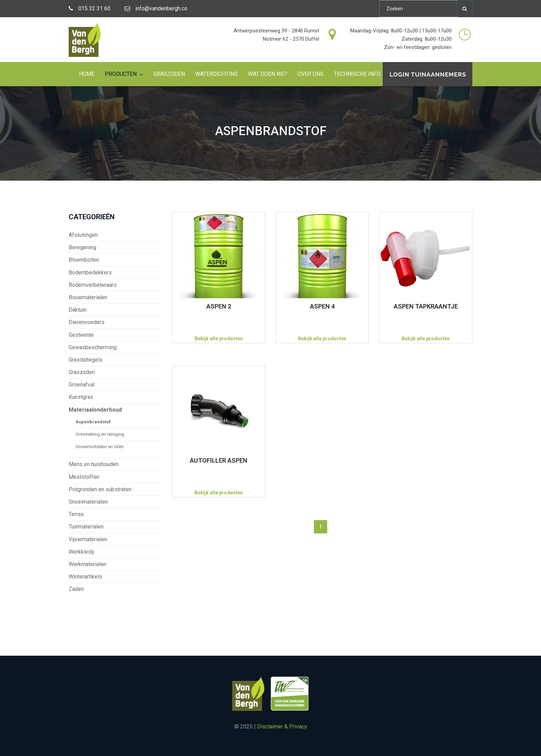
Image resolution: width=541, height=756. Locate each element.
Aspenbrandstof (93, 422)
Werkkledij (81, 552)
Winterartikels (85, 577)
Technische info (357, 74)
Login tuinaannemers (428, 74)
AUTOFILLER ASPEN (219, 460)
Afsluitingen (83, 235)
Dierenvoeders (87, 322)
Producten (121, 74)
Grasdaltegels (86, 360)
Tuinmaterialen (86, 527)
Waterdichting (217, 74)
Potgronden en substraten (100, 489)
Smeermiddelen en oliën (100, 447)
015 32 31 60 (90, 8)
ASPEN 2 (219, 306)
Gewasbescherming (93, 347)
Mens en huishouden (94, 464)
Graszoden (169, 74)
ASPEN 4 (322, 306)
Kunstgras (81, 397)
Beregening (82, 247)
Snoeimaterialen (88, 502)
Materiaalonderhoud (95, 410)
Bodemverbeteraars (93, 285)
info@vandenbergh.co (156, 8)
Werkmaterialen (87, 564)
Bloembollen (84, 260)
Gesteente (81, 335)
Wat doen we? (268, 74)
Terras (76, 514)
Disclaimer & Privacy (282, 727)
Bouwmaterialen (88, 297)
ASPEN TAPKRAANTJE (426, 306)
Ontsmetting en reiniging (100, 434)
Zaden (76, 589)
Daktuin (78, 310)
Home (87, 74)
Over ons (311, 74)
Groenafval (82, 385)
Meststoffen (84, 477)
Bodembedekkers (90, 273)
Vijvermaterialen (88, 539)
